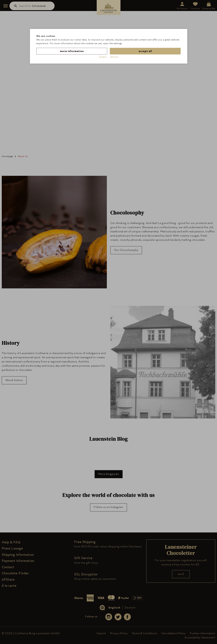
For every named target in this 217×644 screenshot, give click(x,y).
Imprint (114, 56)
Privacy (103, 56)
